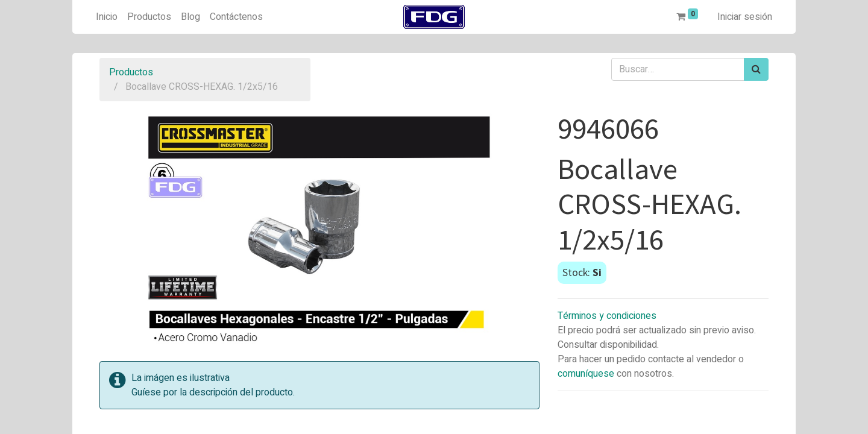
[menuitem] (107, 17)
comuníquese (586, 374)
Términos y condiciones (607, 316)
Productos (131, 72)
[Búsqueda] (756, 69)
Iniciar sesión (745, 17)
